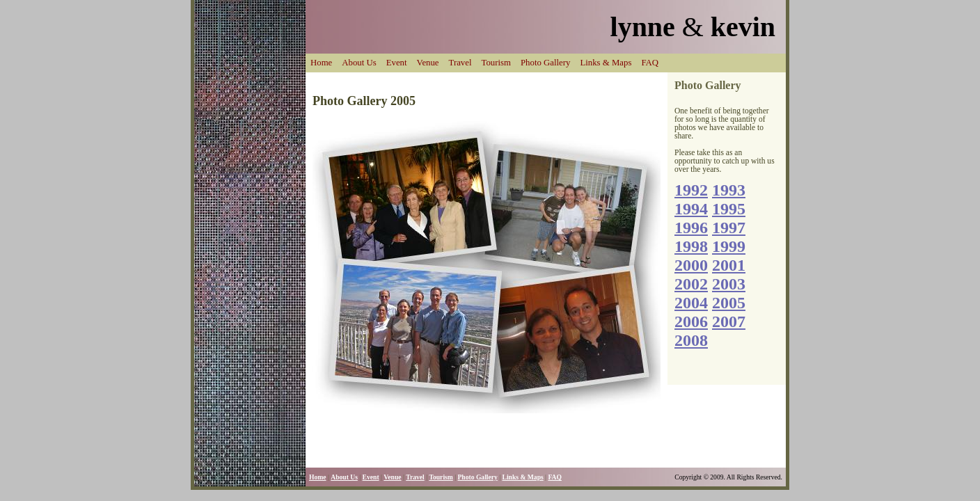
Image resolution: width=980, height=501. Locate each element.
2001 (729, 265)
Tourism (496, 63)
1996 (691, 228)
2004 (691, 303)
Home (321, 63)
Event (397, 63)
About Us (359, 63)
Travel (460, 63)
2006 (691, 321)
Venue (428, 63)
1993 (729, 190)
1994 (691, 209)
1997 (729, 228)
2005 (729, 303)
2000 (691, 265)
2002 (691, 284)
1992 (691, 190)
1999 (729, 246)
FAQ (650, 63)
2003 (729, 284)
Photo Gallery (545, 63)
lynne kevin (693, 27)
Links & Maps (606, 63)
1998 (691, 246)
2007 (729, 321)
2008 (691, 340)
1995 (729, 209)
